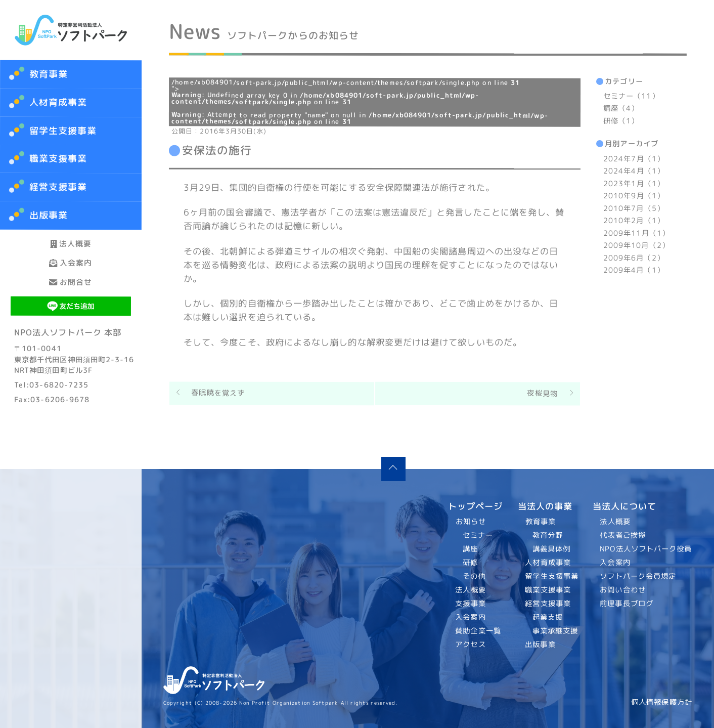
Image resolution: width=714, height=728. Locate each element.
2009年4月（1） (634, 270)
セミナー (478, 535)
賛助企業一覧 (479, 631)
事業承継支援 (555, 631)
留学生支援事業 (552, 576)
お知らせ (471, 522)
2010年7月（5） (634, 208)
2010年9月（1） (634, 196)
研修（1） (621, 121)
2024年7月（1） (634, 159)
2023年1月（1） (634, 184)
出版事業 (540, 645)
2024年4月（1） (634, 171)
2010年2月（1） (634, 221)
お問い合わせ (623, 590)
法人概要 (71, 252)
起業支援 (547, 617)
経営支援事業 (548, 604)
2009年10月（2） (636, 245)
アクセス (471, 645)
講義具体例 (551, 549)
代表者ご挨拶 (623, 535)
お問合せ (71, 323)
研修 (470, 563)
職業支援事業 (548, 590)
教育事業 (49, 74)
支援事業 (471, 604)
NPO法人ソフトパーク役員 (646, 549)
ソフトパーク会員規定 (638, 576)
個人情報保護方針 (662, 702)
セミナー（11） (631, 96)
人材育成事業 (58, 102)
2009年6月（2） (634, 258)
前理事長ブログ (627, 604)
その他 (474, 576)
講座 (470, 549)
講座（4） (621, 109)
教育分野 (547, 535)
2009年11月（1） (636, 233)
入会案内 (71, 287)
